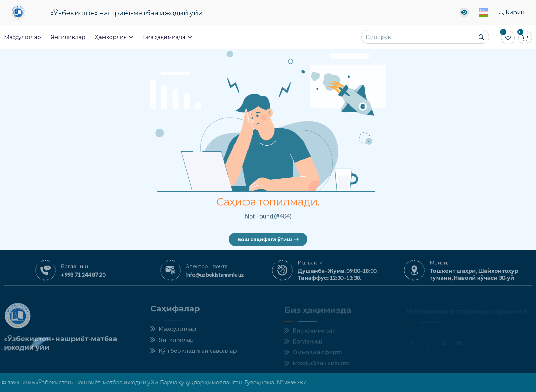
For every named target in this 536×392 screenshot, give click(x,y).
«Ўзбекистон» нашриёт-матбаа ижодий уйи (126, 13)
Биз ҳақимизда (167, 37)
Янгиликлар (68, 37)
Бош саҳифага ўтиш (268, 240)
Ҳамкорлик (114, 37)
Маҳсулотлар (23, 37)
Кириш (512, 12)
